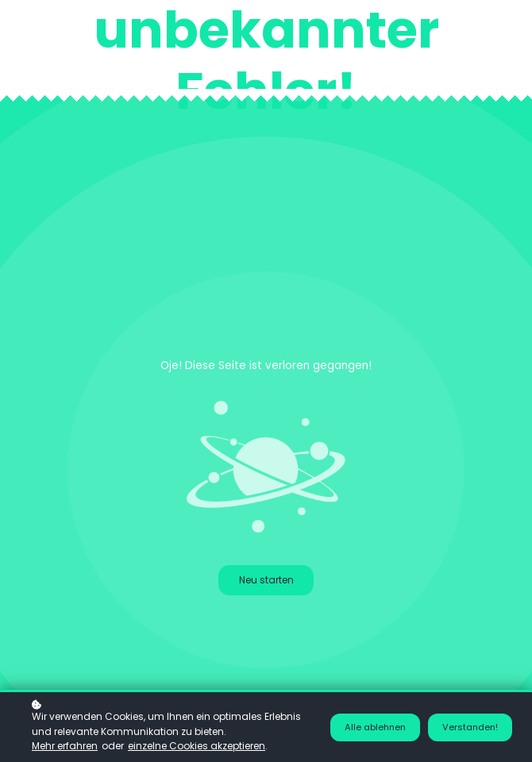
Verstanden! (470, 727)
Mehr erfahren (65, 746)
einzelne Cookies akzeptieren (197, 746)
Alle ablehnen (375, 727)
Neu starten (266, 580)
